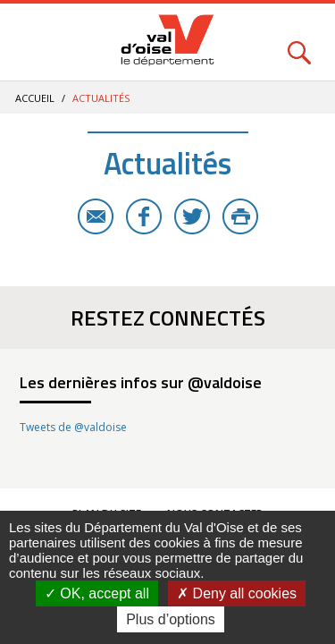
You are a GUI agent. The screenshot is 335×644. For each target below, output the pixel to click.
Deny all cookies (237, 593)
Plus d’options (171, 619)
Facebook (144, 216)
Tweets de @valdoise (73, 427)
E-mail (96, 216)
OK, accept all (97, 593)
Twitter (192, 216)
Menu (36, 42)
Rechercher (299, 42)
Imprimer (240, 216)
